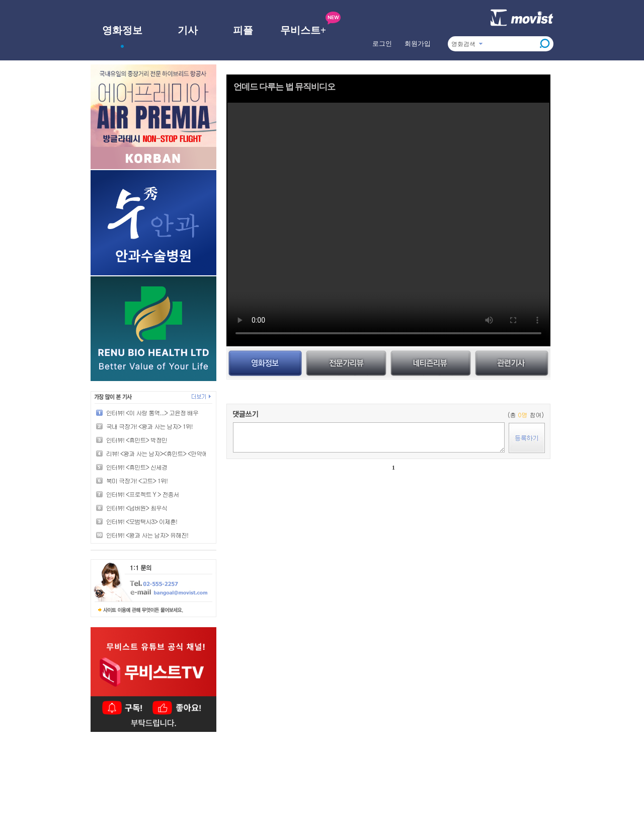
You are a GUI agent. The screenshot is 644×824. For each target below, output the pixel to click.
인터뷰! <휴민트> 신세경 (137, 467)
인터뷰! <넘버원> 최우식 (137, 508)
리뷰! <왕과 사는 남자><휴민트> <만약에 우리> (165, 453)
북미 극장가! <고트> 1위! (137, 480)
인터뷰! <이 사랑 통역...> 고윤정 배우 (152, 413)
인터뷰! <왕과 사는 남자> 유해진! (147, 535)
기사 (188, 30)
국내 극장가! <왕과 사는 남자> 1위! (149, 426)
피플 (243, 30)
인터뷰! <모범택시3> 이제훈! (142, 521)
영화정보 (122, 30)
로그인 (382, 44)
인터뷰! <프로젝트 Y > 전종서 (142, 494)
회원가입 (418, 44)
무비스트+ (303, 30)
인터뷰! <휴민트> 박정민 (137, 440)
